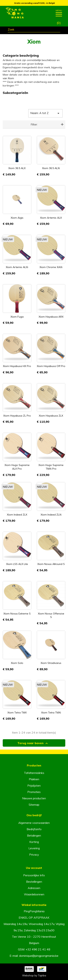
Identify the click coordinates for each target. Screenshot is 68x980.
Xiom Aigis (17, 218)
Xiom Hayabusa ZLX (51, 416)
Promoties (34, 792)
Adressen (34, 888)
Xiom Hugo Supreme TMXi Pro (51, 467)
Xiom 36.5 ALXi (51, 168)
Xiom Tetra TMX (17, 713)
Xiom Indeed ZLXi (51, 515)
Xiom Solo (17, 663)
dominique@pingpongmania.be (39, 956)
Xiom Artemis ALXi (17, 267)
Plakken (34, 779)
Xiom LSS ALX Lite (17, 564)
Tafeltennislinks (34, 773)
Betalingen (34, 835)
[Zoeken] (34, 30)
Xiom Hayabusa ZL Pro (17, 416)
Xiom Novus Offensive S (51, 615)
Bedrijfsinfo (34, 829)
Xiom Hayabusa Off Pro (51, 366)
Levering (34, 848)
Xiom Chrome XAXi (51, 267)
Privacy (34, 855)
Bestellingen (34, 882)
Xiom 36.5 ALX (17, 168)
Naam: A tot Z (45, 113)
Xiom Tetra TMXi (51, 713)
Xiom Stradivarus (51, 663)
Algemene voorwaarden (34, 823)
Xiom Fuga (17, 317)
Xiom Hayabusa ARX (51, 317)
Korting (34, 842)
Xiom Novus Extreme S (17, 614)
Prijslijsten (34, 786)
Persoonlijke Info (34, 875)
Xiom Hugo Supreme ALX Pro (17, 467)
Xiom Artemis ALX (51, 218)
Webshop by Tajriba (34, 975)
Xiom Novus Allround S (51, 564)
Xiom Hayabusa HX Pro (17, 366)
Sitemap (34, 805)
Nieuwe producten (34, 798)
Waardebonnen (34, 894)
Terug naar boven (33, 743)
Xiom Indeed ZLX (17, 515)
